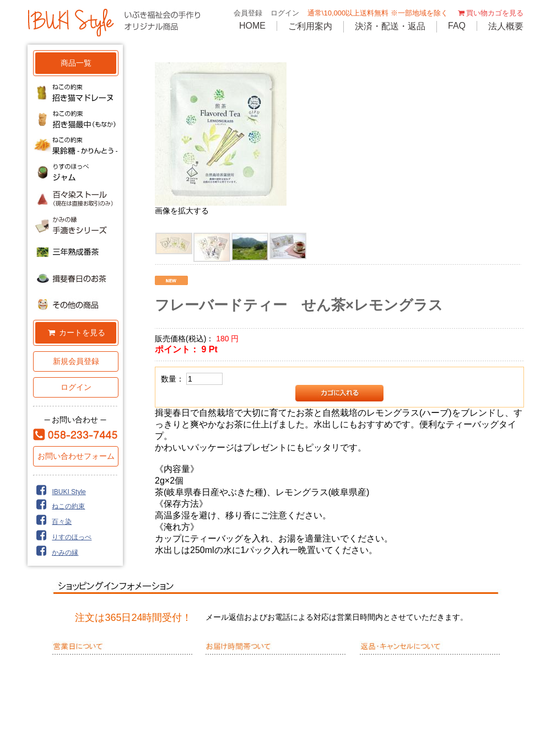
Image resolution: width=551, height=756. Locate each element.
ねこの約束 (59, 506)
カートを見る (76, 333)
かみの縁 (56, 553)
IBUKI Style (60, 492)
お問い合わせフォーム (76, 456)
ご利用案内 (310, 26)
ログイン (285, 13)
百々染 (52, 522)
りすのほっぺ (62, 537)
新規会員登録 (76, 361)
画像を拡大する (182, 211)
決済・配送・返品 (390, 26)
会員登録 (248, 13)
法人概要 (506, 26)
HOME (252, 26)
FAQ (457, 26)
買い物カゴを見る (490, 13)
